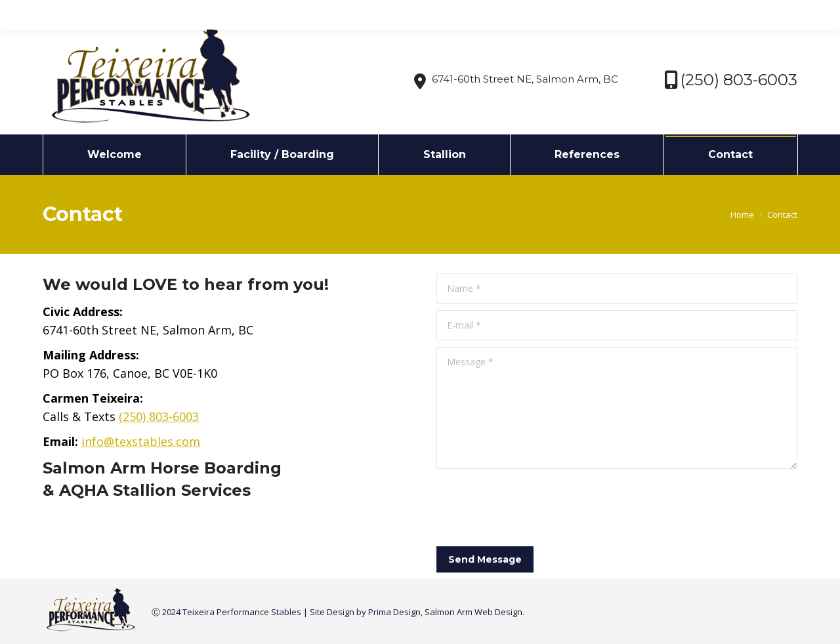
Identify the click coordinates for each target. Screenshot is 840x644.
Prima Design (394, 612)
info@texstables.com (154, 12)
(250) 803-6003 (159, 416)
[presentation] (536, 508)
